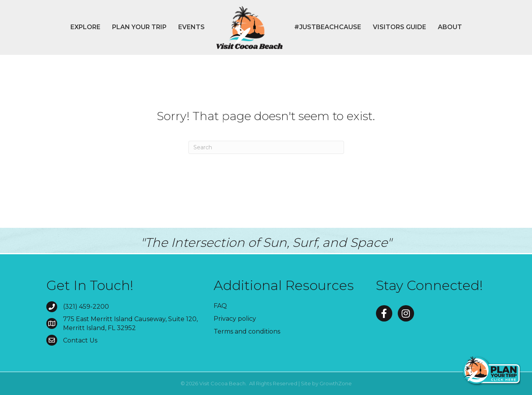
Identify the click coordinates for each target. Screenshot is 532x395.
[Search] (266, 147)
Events (191, 27)
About (450, 27)
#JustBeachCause (328, 27)
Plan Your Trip (139, 27)
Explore (85, 27)
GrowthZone (336, 383)
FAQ (220, 306)
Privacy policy (235, 319)
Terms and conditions (247, 331)
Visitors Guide (399, 27)
